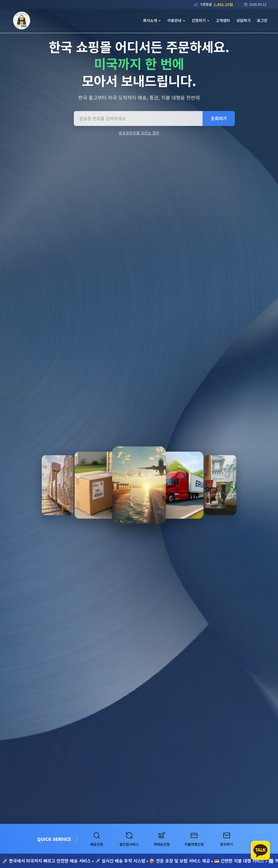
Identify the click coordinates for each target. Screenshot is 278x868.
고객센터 (223, 20)
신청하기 (200, 20)
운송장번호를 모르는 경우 (139, 134)
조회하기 (219, 119)
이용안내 (176, 20)
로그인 (262, 20)
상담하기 (244, 20)
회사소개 (152, 20)
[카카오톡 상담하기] (260, 850)
